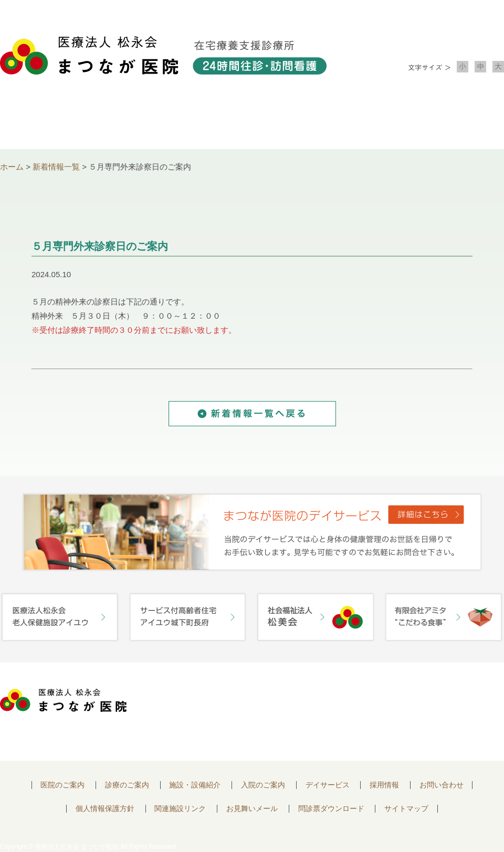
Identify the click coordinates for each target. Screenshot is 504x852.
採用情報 (384, 785)
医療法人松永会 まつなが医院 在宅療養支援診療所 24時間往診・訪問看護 (163, 55)
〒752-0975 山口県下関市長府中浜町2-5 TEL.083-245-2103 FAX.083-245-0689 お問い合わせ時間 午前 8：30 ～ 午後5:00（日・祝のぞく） (250, 712)
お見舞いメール (252, 809)
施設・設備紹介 (252, 121)
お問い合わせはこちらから (443, 703)
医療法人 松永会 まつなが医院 (63, 700)
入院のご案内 (353, 121)
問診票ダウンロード (331, 809)
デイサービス (328, 785)
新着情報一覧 (56, 167)
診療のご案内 (151, 121)
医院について (50, 121)
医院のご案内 (62, 785)
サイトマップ (406, 809)
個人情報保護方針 (105, 809)
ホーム (12, 167)
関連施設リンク (180, 809)
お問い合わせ (454, 121)
